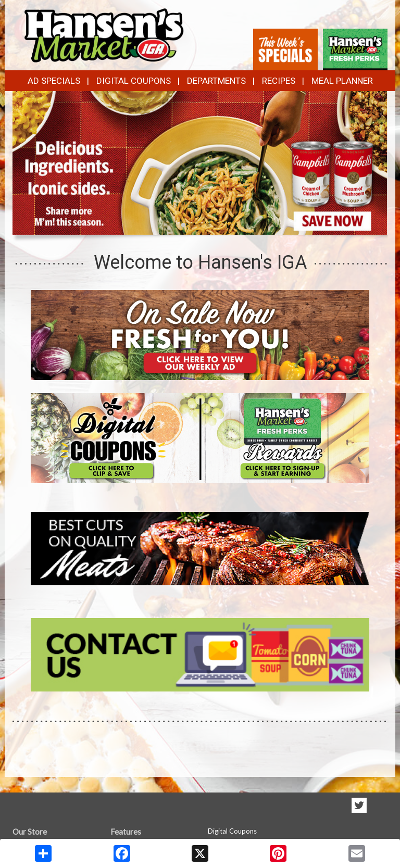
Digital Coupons (134, 81)
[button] (183, 225)
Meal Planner (342, 81)
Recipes (279, 81)
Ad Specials (54, 81)
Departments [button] (216, 81)
